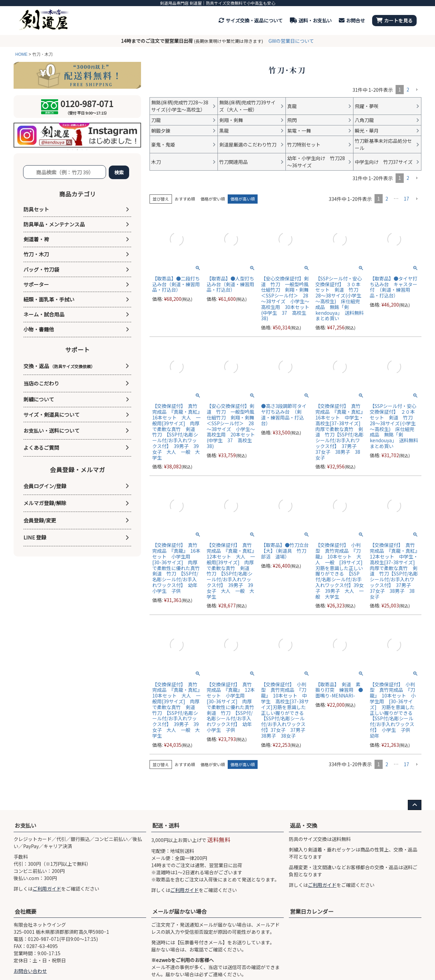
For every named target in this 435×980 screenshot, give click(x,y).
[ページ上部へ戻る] (415, 805)
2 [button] (408, 89)
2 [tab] (73, 150)
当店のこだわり (41, 383)
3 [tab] (78, 150)
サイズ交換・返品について (251, 20)
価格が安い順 (213, 199)
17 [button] (406, 199)
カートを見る (394, 20)
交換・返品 (59, 366)
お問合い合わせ (30, 971)
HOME (21, 54)
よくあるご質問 (41, 448)
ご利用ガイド (47, 889)
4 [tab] (83, 150)
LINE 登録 (35, 537)
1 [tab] (68, 150)
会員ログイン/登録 (45, 486)
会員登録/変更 (40, 520)
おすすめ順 (185, 199)
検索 (119, 172)
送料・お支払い (311, 20)
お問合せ (352, 20)
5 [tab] (87, 150)
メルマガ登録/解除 (45, 503)
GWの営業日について (291, 41)
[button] (417, 90)
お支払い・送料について (51, 431)
